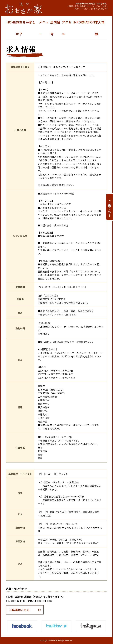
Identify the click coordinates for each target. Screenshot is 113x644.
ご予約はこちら (109, 206)
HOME (11, 22)
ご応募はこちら (19, 610)
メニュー (44, 28)
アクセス (67, 28)
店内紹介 (55, 28)
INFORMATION (84, 22)
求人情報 (100, 28)
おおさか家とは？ (26, 28)
